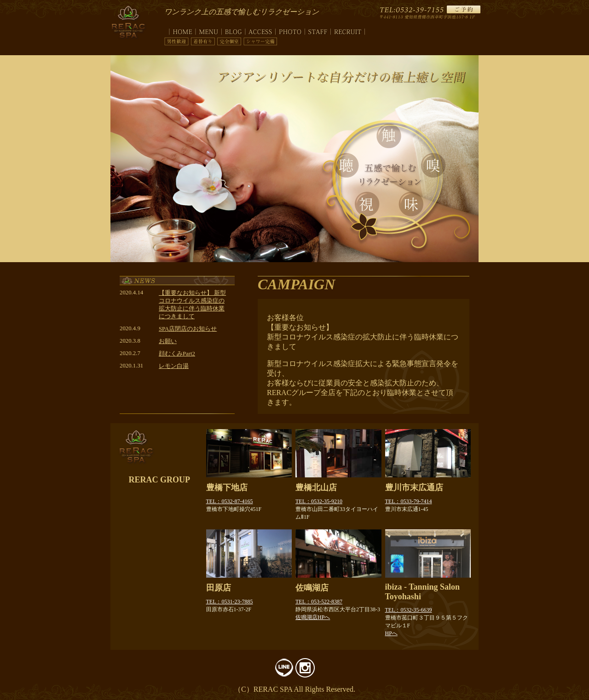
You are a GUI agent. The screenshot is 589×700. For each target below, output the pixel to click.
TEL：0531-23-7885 (230, 602)
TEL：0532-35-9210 (319, 501)
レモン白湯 (174, 366)
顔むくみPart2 (177, 354)
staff (318, 30)
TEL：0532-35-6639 (409, 610)
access (260, 30)
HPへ (391, 633)
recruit (348, 30)
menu (209, 30)
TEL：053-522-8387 (319, 602)
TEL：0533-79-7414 (409, 501)
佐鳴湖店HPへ (313, 617)
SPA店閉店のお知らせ (188, 329)
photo (290, 30)
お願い (168, 341)
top (180, 30)
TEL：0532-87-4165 (230, 501)
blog (234, 30)
